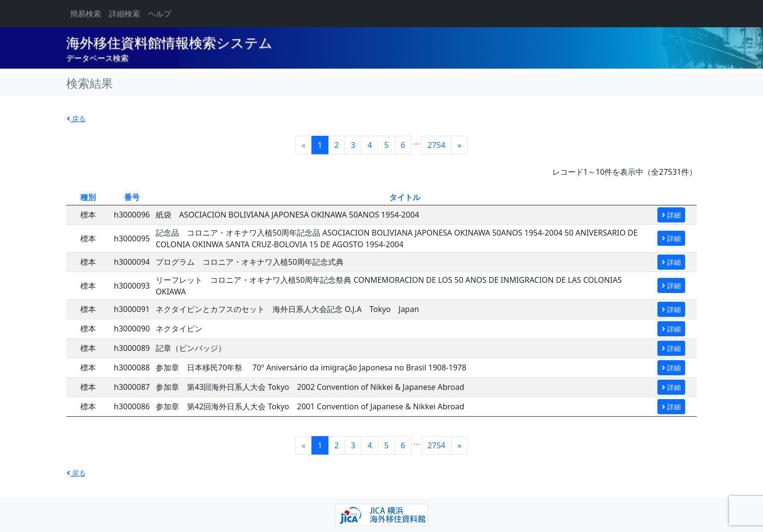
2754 (437, 145)
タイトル (405, 197)
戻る (76, 119)
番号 (132, 197)
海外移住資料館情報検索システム (169, 43)
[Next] (459, 145)
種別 (88, 197)
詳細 (671, 215)
